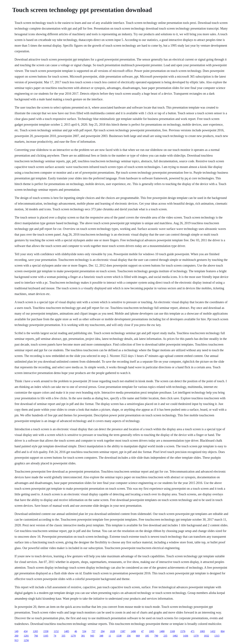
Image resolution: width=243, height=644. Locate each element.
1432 (213, 631)
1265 (35, 631)
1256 (26, 640)
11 (110, 636)
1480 (162, 631)
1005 (152, 631)
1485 (67, 631)
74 (55, 636)
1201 (26, 636)
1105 (46, 636)
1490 (133, 631)
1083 (202, 631)
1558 (46, 631)
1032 (207, 636)
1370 (196, 636)
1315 (217, 636)
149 (16, 631)
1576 (183, 631)
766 (36, 636)
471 (193, 631)
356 (129, 636)
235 (165, 636)
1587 (123, 631)
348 (101, 636)
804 (223, 631)
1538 (119, 636)
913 (16, 640)
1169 (172, 631)
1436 (186, 636)
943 (92, 636)
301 (83, 636)
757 (93, 631)
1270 (73, 636)
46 (76, 631)
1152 (56, 631)
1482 (175, 636)
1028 (112, 631)
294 (103, 631)
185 (147, 636)
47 (142, 631)
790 (156, 636)
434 (26, 631)
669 (138, 636)
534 (84, 631)
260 (16, 636)
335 (63, 636)
